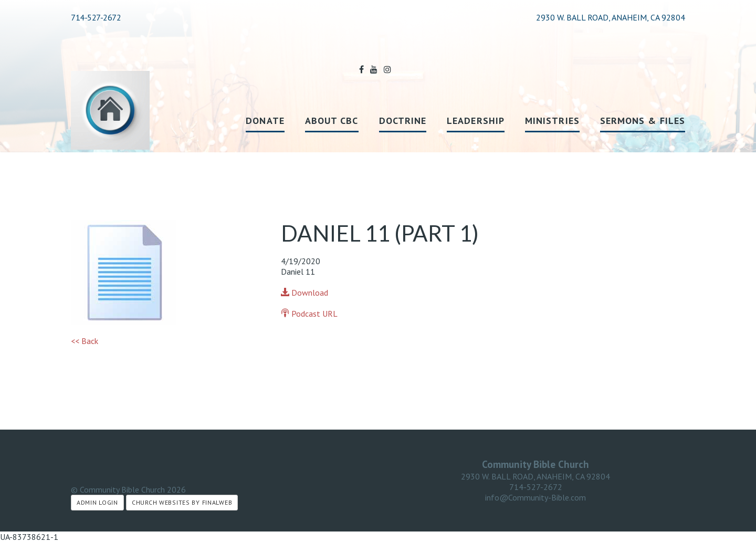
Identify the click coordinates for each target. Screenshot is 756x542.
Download (304, 293)
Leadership (476, 121)
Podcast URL (309, 314)
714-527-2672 (96, 17)
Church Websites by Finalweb (182, 502)
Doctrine (403, 121)
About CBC (332, 121)
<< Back (85, 341)
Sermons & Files (643, 121)
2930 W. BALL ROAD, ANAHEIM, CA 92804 (535, 476)
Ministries (552, 121)
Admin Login (97, 502)
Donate (265, 121)
